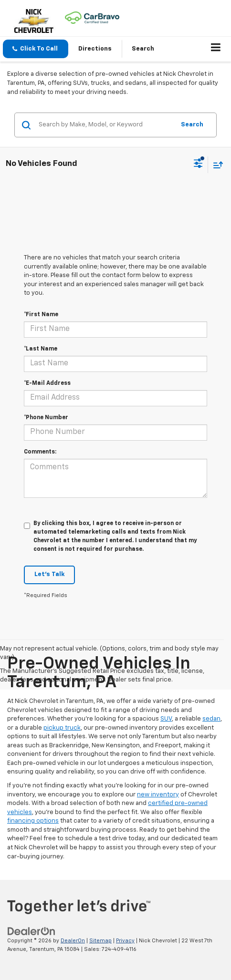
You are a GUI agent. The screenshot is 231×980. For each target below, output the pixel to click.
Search (192, 125)
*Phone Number (46, 418)
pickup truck (62, 728)
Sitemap (100, 941)
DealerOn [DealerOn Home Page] (73, 941)
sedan (211, 719)
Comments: (40, 452)
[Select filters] (198, 165)
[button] (36, 49)
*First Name (41, 315)
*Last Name (41, 349)
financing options (33, 821)
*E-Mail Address (47, 383)
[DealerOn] (31, 931)
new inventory (158, 795)
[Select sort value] (216, 165)
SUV (166, 719)
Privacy (125, 941)
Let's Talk (49, 574)
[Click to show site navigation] (216, 49)
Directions (95, 49)
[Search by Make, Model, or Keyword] (105, 125)
